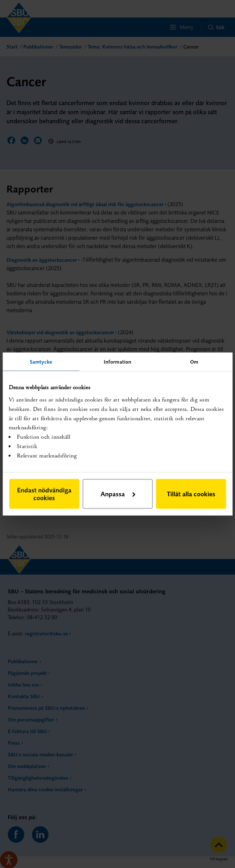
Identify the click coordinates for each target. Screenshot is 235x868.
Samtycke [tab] (41, 361)
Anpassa (118, 494)
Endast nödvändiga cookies (44, 494)
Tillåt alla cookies (191, 494)
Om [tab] (194, 361)
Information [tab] (117, 361)
